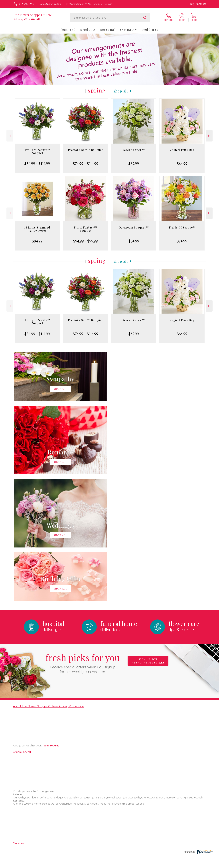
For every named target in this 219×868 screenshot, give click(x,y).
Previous (10, 136)
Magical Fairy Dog (182, 150)
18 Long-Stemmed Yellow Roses (37, 229)
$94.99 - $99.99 (85, 241)
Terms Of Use (139, 865)
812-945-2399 (27, 4)
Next (209, 136)
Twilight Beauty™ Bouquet (37, 151)
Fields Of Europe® (182, 227)
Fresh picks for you (83, 536)
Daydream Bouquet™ (134, 227)
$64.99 (182, 164)
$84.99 (134, 241)
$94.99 (37, 241)
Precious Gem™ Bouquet (86, 150)
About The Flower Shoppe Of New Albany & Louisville (48, 580)
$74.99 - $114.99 (86, 164)
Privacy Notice (157, 865)
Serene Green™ (134, 150)
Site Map (198, 865)
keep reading (51, 619)
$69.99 (134, 164)
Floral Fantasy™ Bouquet (85, 229)
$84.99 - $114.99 (37, 164)
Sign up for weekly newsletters (148, 534)
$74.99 (182, 241)
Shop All (121, 91)
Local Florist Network (179, 865)
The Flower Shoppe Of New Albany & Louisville (33, 17)
